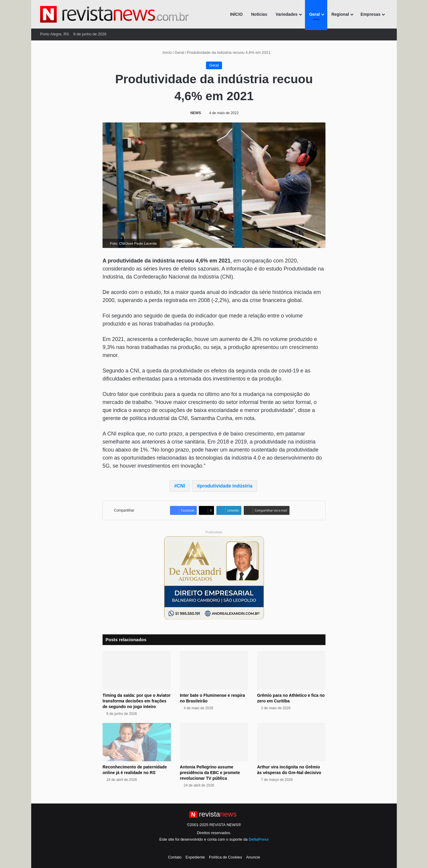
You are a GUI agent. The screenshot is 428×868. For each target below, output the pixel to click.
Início (165, 52)
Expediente (195, 857)
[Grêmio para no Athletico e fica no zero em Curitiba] (291, 670)
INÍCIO (236, 14)
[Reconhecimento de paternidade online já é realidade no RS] (137, 742)
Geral (314, 14)
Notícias (259, 14)
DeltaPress (259, 839)
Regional (340, 14)
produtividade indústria (226, 486)
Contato (175, 857)
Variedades (287, 14)
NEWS (196, 113)
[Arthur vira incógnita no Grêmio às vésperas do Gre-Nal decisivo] (291, 742)
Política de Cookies (225, 857)
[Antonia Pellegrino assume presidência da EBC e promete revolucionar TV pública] (214, 742)
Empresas (370, 14)
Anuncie (253, 857)
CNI (181, 486)
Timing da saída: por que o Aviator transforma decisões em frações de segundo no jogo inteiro (137, 701)
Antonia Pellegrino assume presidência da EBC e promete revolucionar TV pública (210, 773)
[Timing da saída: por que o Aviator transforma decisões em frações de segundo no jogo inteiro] (137, 670)
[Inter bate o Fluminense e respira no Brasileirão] (214, 670)
